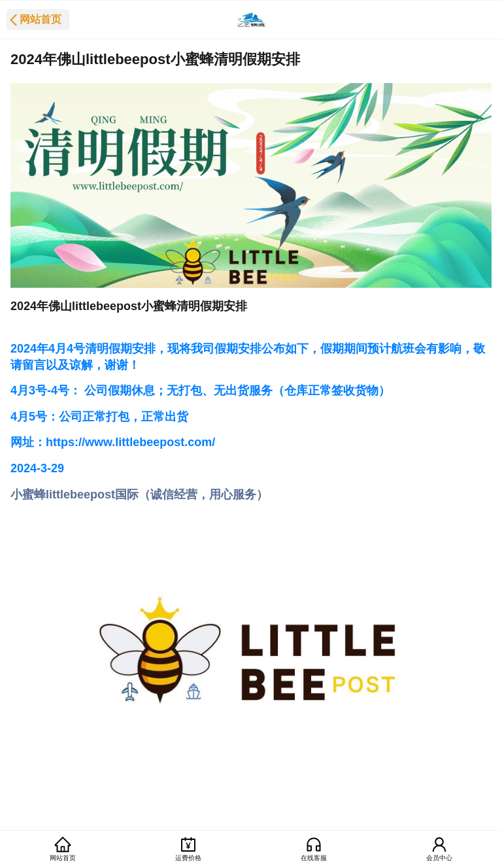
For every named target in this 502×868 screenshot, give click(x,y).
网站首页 (41, 19)
